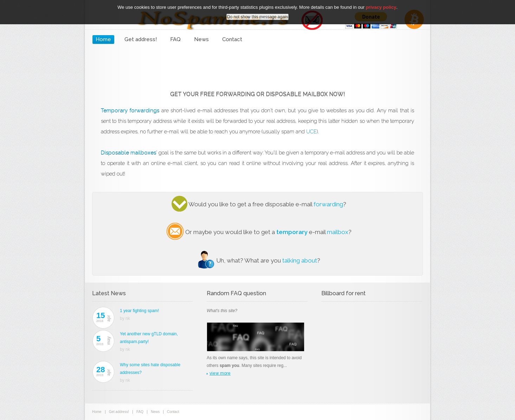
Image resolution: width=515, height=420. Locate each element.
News (201, 39)
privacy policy (381, 7)
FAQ (175, 39)
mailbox (338, 232)
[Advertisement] (258, 65)
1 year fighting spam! (139, 311)
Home (103, 39)
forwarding (328, 204)
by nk (125, 318)
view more (220, 373)
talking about (300, 260)
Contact (232, 39)
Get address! (141, 39)
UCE (311, 131)
